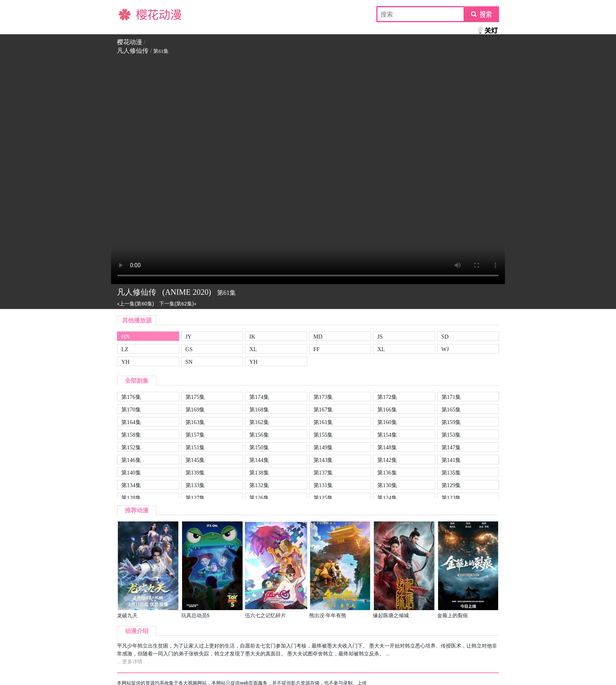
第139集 (195, 473)
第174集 (259, 397)
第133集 (195, 485)
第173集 (323, 397)
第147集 (451, 447)
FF (317, 349)
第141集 (451, 460)
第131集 (323, 485)
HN (125, 337)
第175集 (195, 397)
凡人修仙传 (133, 51)
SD (445, 337)
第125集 (323, 498)
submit (481, 14)
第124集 (387, 498)
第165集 (451, 410)
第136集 (387, 473)
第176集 (131, 397)
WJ (445, 349)
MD (318, 337)
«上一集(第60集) (135, 304)
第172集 (387, 397)
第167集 (323, 410)
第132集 (259, 485)
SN (189, 362)
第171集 (451, 397)
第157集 (195, 435)
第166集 (387, 410)
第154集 (387, 435)
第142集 (387, 460)
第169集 (195, 410)
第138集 (259, 473)
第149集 (323, 447)
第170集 (131, 410)
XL (253, 349)
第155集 (323, 435)
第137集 (323, 473)
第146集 (131, 460)
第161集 (323, 422)
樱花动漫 (130, 14)
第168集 (259, 410)
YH (125, 362)
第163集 (195, 422)
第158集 (131, 435)
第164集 (131, 422)
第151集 (195, 447)
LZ (125, 349)
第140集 (131, 473)
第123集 (451, 498)
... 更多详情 (130, 662)
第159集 (451, 422)
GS (189, 349)
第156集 (259, 435)
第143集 (323, 460)
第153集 (451, 435)
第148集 (387, 447)
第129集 (451, 485)
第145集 (195, 460)
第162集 (259, 422)
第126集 (259, 498)
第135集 (451, 473)
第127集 (195, 498)
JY (189, 337)
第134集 (131, 485)
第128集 (131, 498)
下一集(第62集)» (178, 304)
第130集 (387, 485)
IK (252, 337)
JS (380, 337)
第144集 (259, 460)
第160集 (387, 422)
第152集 (131, 447)
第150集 (259, 447)
